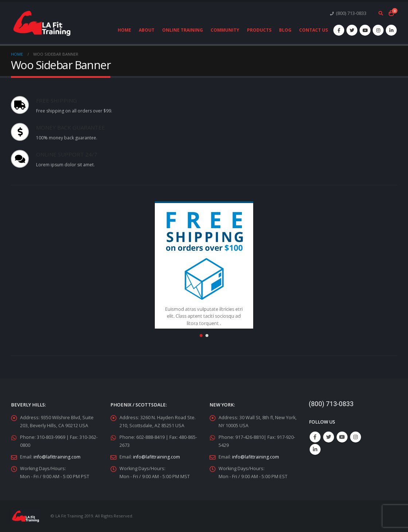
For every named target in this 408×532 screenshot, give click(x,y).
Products (259, 30)
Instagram (356, 437)
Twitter (329, 437)
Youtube (342, 437)
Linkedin (315, 449)
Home (124, 30)
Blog (285, 30)
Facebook (315, 437)
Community (225, 30)
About (147, 30)
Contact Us (313, 30)
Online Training (183, 30)
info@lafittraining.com (57, 457)
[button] (201, 336)
